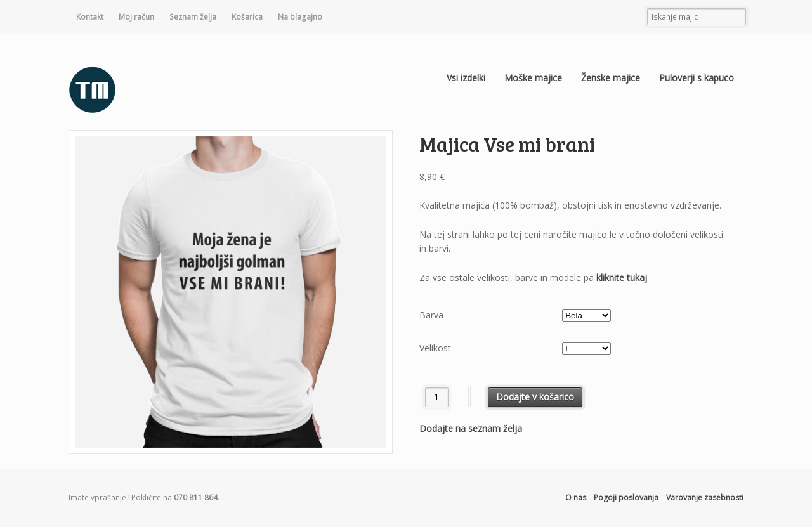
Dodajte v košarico (535, 397)
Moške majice (533, 78)
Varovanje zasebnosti (705, 498)
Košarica (247, 17)
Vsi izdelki (466, 78)
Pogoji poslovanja (626, 498)
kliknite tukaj (622, 277)
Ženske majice (611, 78)
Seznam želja (193, 17)
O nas (576, 498)
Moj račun (136, 17)
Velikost (435, 348)
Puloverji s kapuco (697, 78)
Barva (431, 315)
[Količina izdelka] (437, 397)
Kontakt (90, 17)
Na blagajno (300, 17)
